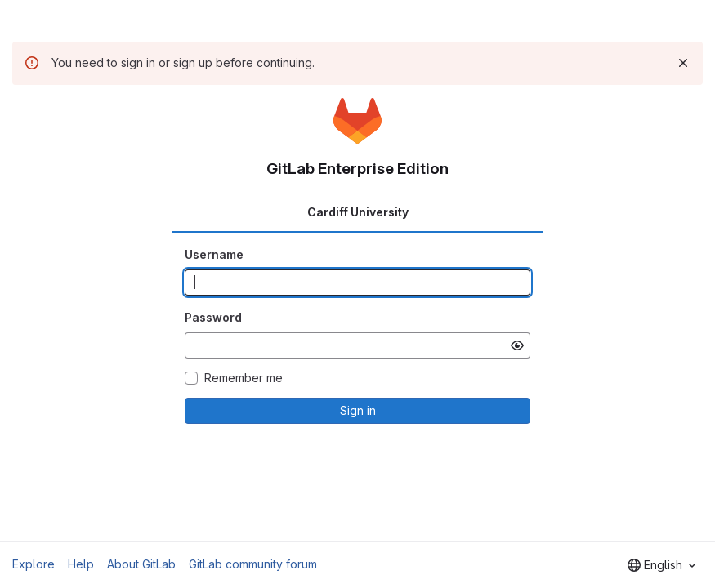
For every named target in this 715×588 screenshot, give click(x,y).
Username (214, 254)
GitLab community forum (253, 564)
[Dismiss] (683, 63)
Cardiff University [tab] (358, 212)
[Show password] (517, 345)
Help (81, 564)
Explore (34, 564)
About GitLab (141, 564)
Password (213, 317)
